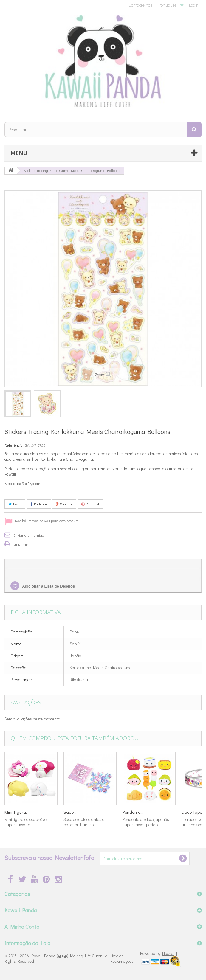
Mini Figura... (17, 812)
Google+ (64, 504)
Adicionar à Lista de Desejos (48, 586)
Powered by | (159, 953)
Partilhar (39, 504)
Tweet (15, 504)
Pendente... (133, 812)
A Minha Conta (22, 927)
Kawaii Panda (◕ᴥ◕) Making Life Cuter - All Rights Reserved (57, 958)
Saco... (70, 812)
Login (194, 5)
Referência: (14, 445)
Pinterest (90, 504)
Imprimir (21, 544)
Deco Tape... (193, 812)
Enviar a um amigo (29, 535)
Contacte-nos (140, 5)
